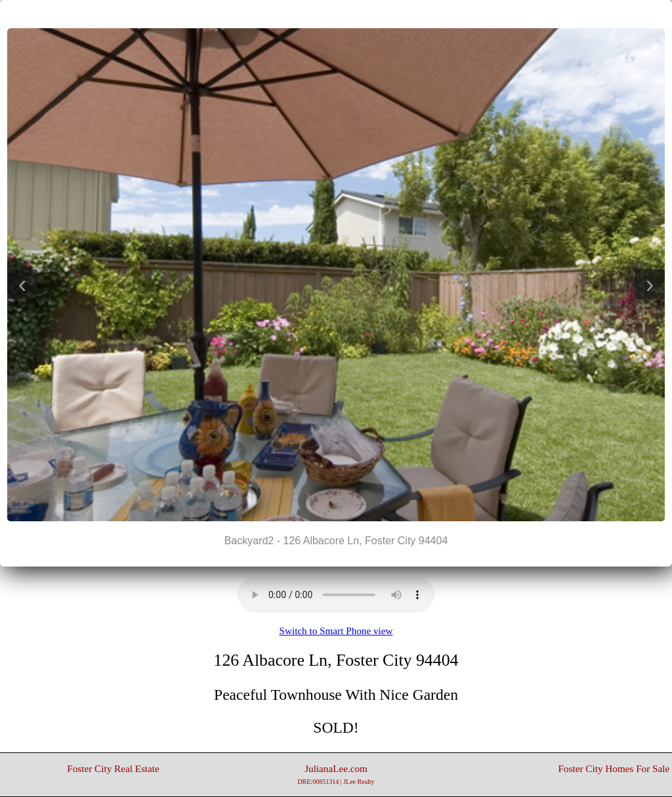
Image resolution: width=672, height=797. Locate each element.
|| (336, 14)
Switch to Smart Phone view (336, 631)
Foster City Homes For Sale (614, 768)
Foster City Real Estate (113, 768)
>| (362, 14)
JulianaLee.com (336, 774)
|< (310, 14)
